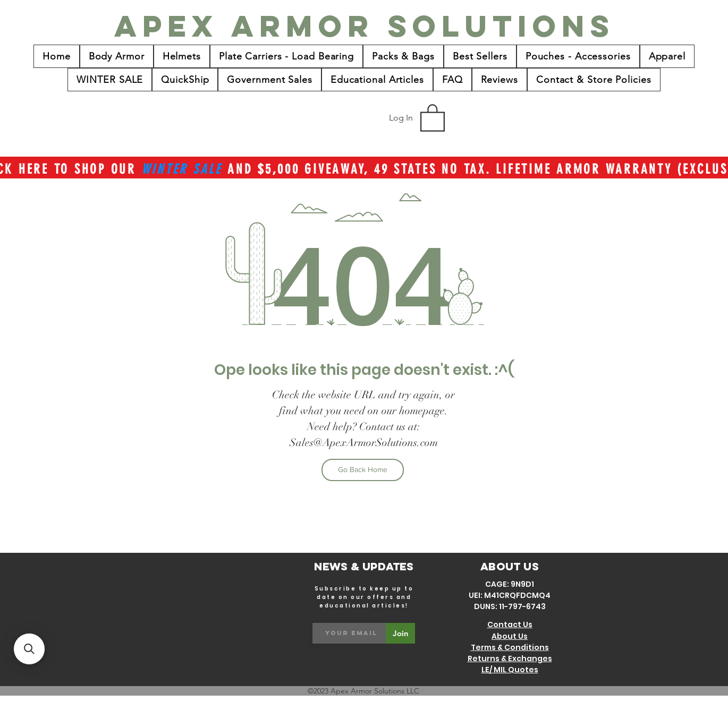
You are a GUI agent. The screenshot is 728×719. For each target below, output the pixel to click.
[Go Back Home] (363, 470)
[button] (433, 117)
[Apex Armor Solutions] (365, 26)
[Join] (400, 633)
